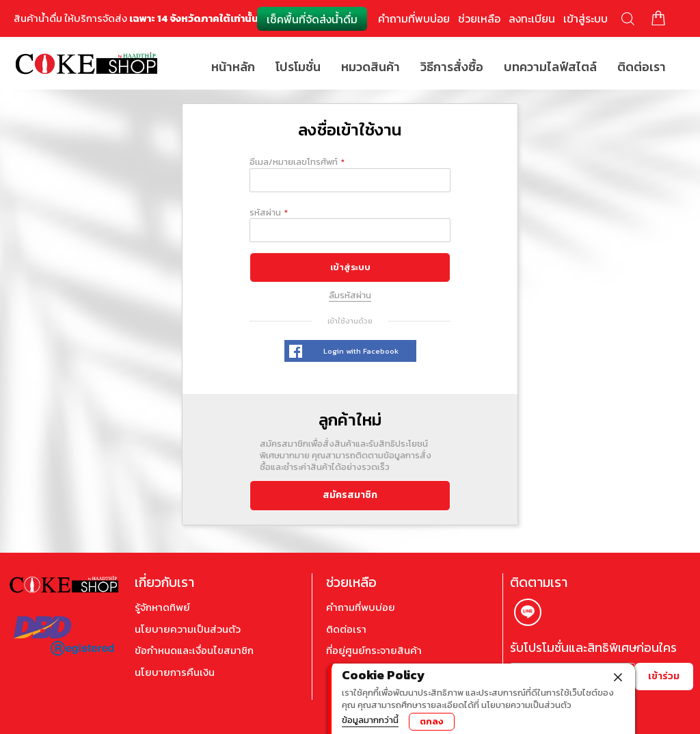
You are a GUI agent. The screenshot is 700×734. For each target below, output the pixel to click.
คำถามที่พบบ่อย (414, 18)
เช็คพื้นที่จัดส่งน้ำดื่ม (312, 19)
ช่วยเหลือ (479, 18)
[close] (618, 676)
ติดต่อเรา (346, 629)
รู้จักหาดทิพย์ (162, 607)
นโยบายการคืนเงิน (175, 672)
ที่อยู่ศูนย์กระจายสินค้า (374, 651)
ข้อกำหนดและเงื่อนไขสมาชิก (194, 651)
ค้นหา (628, 19)
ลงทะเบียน (532, 18)
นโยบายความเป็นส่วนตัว (188, 629)
